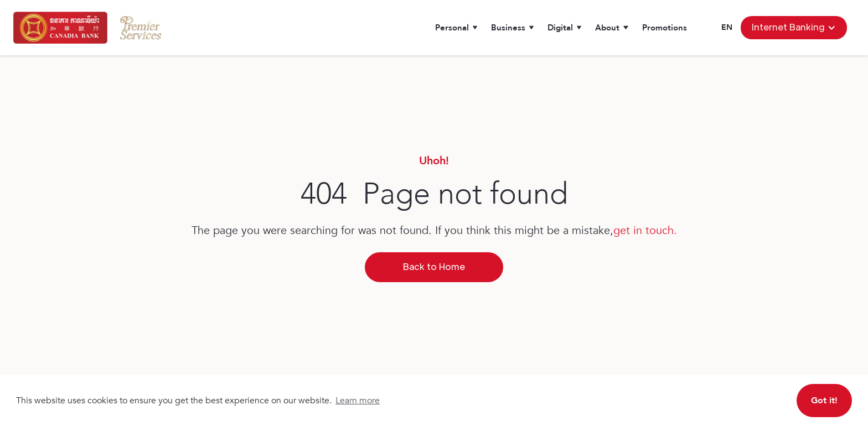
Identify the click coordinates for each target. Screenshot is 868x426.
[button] (456, 28)
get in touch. (645, 230)
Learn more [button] (358, 401)
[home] (60, 28)
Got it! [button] (824, 401)
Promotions (665, 28)
